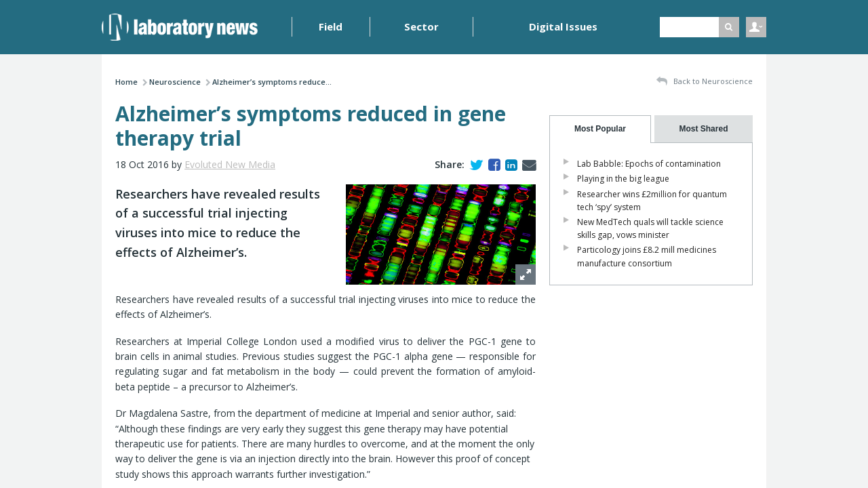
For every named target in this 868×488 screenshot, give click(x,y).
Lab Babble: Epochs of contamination (649, 164)
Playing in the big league (623, 179)
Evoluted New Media (230, 164)
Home (126, 82)
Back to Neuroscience (705, 82)
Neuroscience (175, 82)
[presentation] (600, 129)
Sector (421, 26)
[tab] (600, 129)
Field (331, 26)
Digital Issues (563, 26)
